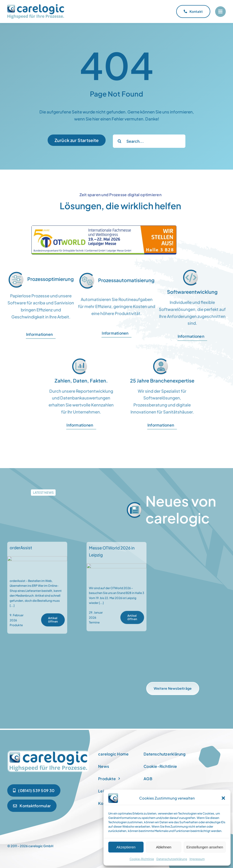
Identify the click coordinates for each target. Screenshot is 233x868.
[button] (223, 798)
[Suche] (120, 141)
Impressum (197, 859)
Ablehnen (164, 847)
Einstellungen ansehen (205, 847)
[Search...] (149, 141)
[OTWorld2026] (104, 227)
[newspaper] (48, 751)
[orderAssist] (37, 563)
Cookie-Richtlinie (142, 859)
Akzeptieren (126, 847)
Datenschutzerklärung (172, 859)
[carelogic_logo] (36, 6)
